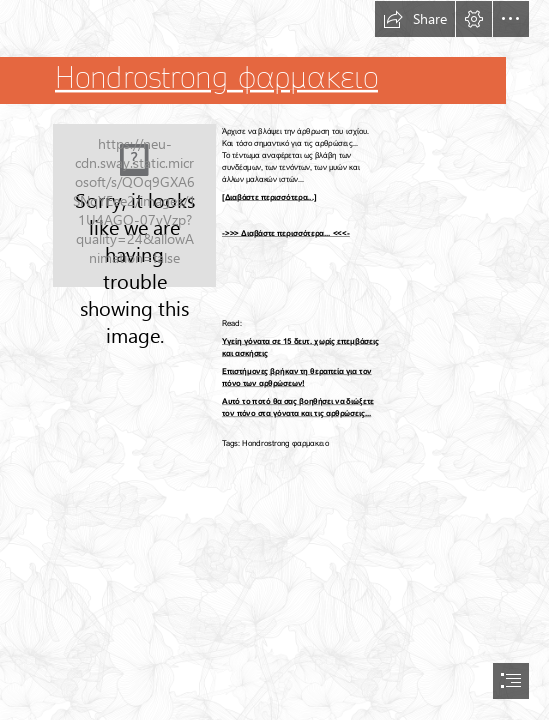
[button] (415, 19)
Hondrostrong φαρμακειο (216, 78)
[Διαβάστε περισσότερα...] (269, 197)
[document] (274, 360)
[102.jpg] (134, 205)
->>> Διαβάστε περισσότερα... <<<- (286, 233)
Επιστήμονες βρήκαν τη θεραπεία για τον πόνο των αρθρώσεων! (297, 377)
